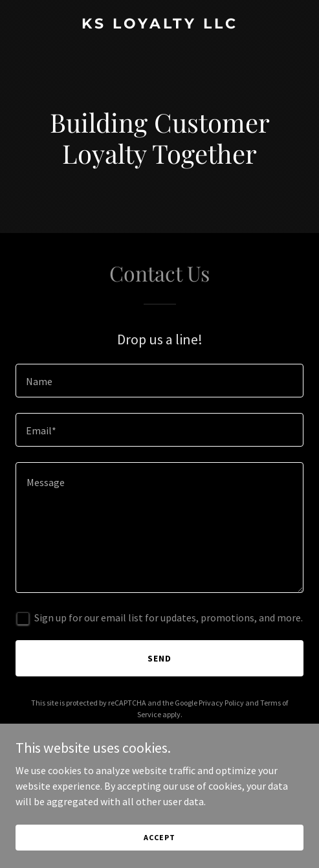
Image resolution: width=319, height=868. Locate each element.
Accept (159, 837)
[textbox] (159, 381)
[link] (159, 25)
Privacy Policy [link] (221, 703)
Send (159, 658)
